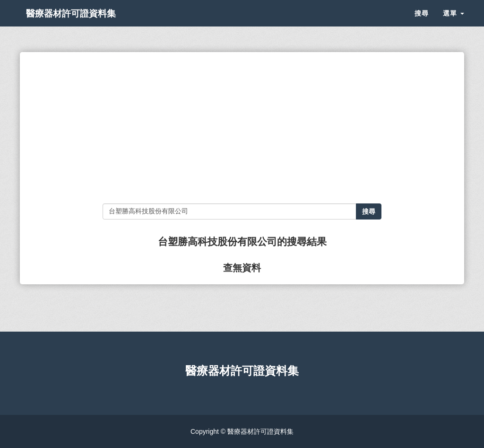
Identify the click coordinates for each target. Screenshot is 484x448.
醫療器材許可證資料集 (86, 24)
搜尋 (422, 24)
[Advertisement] (242, 128)
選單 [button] (454, 24)
